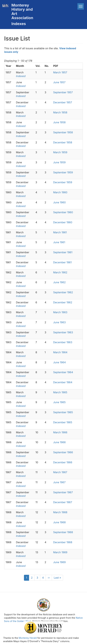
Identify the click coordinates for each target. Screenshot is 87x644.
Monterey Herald (28, 638)
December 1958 (63, 142)
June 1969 (59, 562)
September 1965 (63, 412)
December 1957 (63, 102)
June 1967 (59, 482)
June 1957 (59, 82)
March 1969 (61, 552)
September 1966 (63, 452)
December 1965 (63, 422)
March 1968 (60, 512)
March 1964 (60, 352)
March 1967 (60, 472)
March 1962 (60, 272)
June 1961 (59, 242)
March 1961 (60, 232)
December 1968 (63, 542)
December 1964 (63, 382)
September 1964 (63, 372)
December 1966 (63, 462)
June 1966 (59, 442)
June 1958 (59, 122)
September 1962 (63, 292)
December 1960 (63, 222)
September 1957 (63, 92)
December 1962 (63, 302)
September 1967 (63, 492)
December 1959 (63, 182)
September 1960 (63, 212)
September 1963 (63, 332)
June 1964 (60, 362)
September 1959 (63, 172)
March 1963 (60, 312)
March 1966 (60, 432)
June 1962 (59, 282)
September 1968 (63, 532)
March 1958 (60, 112)
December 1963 (63, 342)
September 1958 (63, 132)
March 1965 (60, 392)
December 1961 (62, 262)
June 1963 (59, 322)
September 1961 (63, 252)
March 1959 (60, 152)
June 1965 (59, 402)
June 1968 (59, 522)
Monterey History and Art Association (22, 11)
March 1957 (60, 72)
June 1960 (59, 202)
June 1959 (59, 162)
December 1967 (63, 502)
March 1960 (60, 192)
